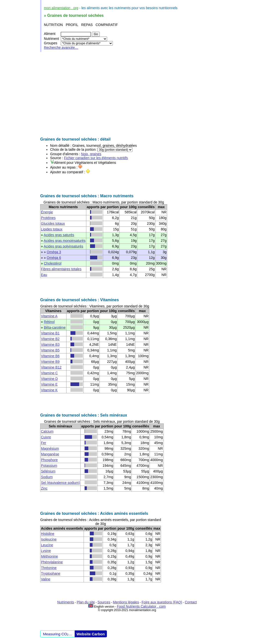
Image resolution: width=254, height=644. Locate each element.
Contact (191, 602)
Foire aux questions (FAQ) (162, 602)
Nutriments (66, 602)
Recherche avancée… (61, 48)
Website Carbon (91, 634)
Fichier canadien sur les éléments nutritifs (96, 158)
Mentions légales (126, 602)
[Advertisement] (127, 95)
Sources (104, 602)
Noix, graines (91, 154)
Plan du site (86, 602)
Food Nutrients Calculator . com (141, 606)
